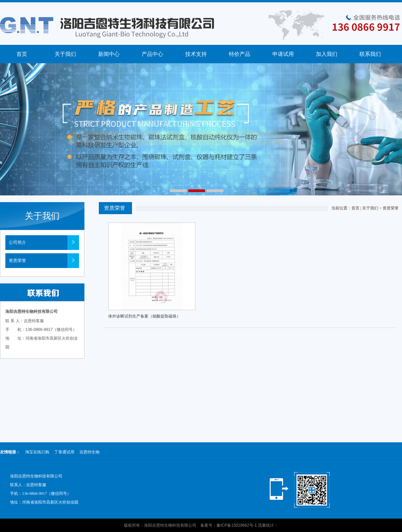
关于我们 (65, 54)
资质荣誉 (17, 260)
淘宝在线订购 (37, 452)
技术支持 (196, 54)
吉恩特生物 (89, 452)
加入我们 (327, 54)
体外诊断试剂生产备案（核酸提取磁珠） (144, 316)
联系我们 (370, 54)
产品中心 (152, 54)
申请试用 (283, 54)
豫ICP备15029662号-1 (237, 525)
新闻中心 (109, 54)
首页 (22, 54)
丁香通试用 (64, 452)
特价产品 (240, 54)
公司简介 (17, 242)
